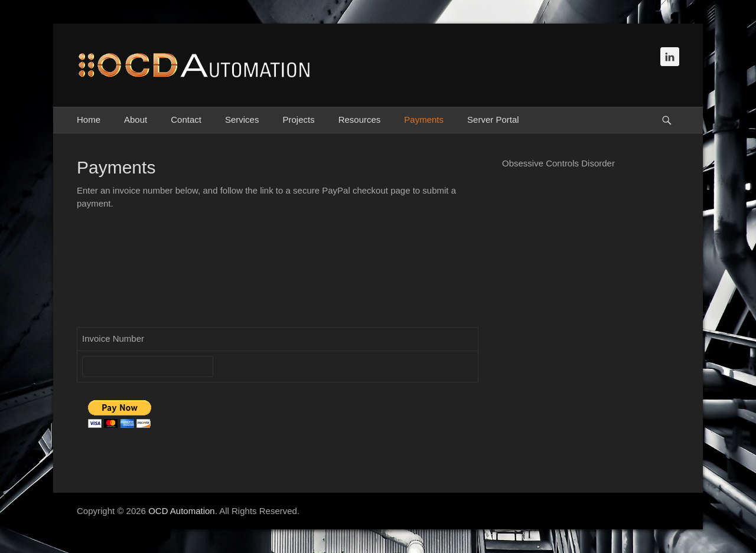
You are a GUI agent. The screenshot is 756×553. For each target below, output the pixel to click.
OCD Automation (182, 511)
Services (242, 120)
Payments (424, 120)
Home (89, 120)
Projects (298, 120)
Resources (360, 120)
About (136, 120)
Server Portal (493, 120)
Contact (186, 120)
